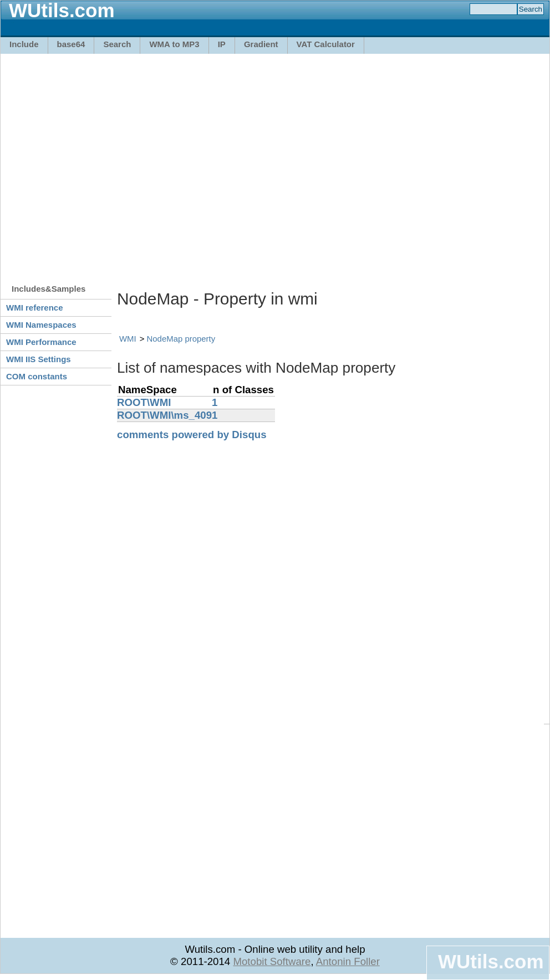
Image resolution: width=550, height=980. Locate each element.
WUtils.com (491, 961)
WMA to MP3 (174, 44)
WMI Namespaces (41, 325)
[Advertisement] (104, 163)
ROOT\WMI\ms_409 (164, 415)
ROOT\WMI (144, 402)
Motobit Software (272, 961)
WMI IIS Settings (39, 359)
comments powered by (192, 435)
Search (117, 44)
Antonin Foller (348, 961)
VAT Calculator (326, 44)
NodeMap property (181, 339)
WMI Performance (41, 342)
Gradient (261, 44)
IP (222, 44)
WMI (128, 339)
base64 (71, 44)
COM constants (37, 376)
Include (24, 44)
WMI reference (35, 308)
